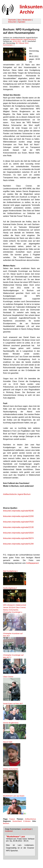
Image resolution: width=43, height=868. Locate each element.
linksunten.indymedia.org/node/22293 (18, 516)
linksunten (12, 22)
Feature (12, 819)
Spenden (22, 22)
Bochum (6, 823)
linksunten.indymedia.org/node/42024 (18, 533)
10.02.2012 (17, 41)
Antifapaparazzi (33, 563)
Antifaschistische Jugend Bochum (23, 39)
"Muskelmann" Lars (16, 837)
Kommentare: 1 (9, 45)
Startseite (12, 20)
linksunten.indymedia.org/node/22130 (18, 527)
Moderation (27, 20)
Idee (19, 20)
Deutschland (17, 821)
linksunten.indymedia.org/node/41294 (18, 544)
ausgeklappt (26, 829)
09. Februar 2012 (22, 43)
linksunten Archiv (31, 9)
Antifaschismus (30, 819)
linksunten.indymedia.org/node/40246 (18, 511)
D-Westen (27, 821)
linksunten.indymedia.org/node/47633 (18, 522)
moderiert (9, 831)
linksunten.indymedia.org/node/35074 (18, 538)
